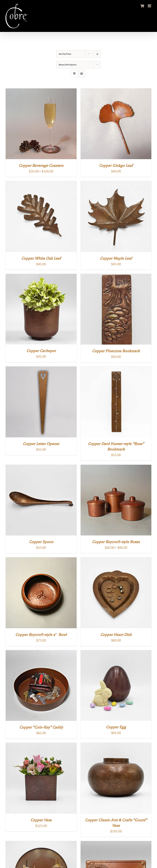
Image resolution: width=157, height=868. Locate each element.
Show (68, 65)
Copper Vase (41, 820)
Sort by (65, 54)
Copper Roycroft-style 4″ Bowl (41, 635)
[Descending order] (97, 54)
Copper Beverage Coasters (41, 166)
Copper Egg (116, 727)
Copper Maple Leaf (116, 258)
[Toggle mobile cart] (142, 6)
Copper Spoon (41, 542)
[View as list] (82, 74)
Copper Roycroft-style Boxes (116, 542)
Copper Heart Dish (116, 635)
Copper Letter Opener (41, 444)
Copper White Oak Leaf (41, 258)
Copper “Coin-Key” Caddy (41, 727)
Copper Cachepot (41, 351)
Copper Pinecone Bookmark (116, 351)
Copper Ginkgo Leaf (116, 166)
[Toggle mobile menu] (150, 6)
